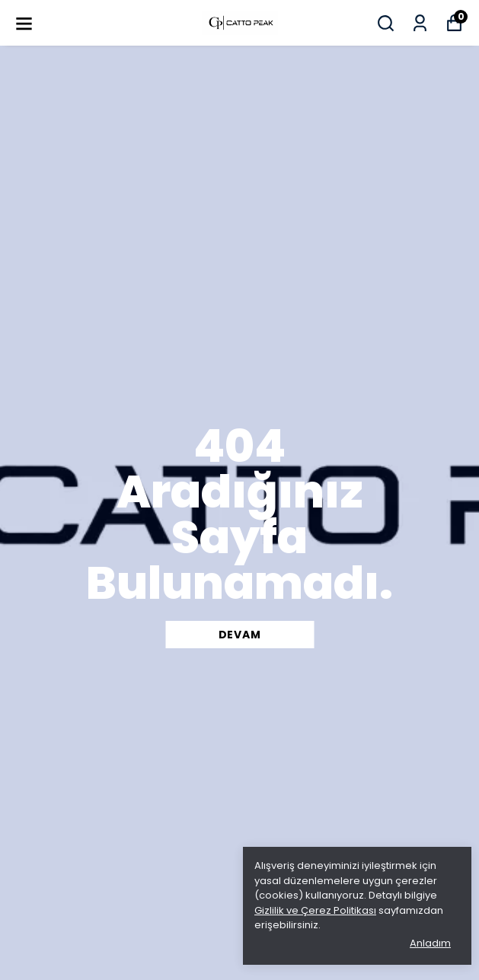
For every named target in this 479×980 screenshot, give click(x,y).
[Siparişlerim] (420, 23)
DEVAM (240, 635)
